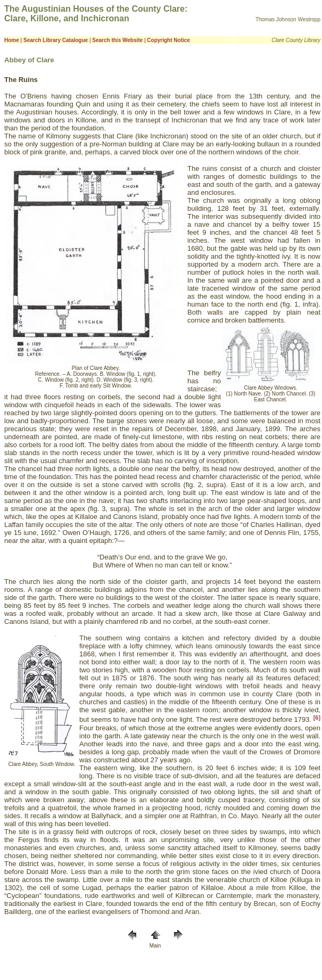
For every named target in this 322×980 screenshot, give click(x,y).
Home (12, 40)
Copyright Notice (168, 40)
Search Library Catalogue (56, 40)
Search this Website (117, 40)
